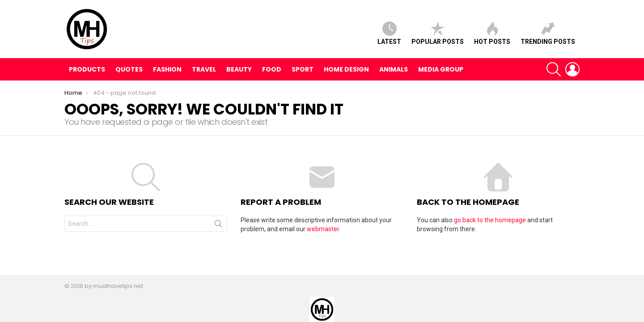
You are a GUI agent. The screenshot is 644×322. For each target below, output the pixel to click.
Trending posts (548, 33)
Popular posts (438, 33)
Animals (394, 69)
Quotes (129, 69)
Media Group (441, 69)
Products (87, 69)
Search (218, 225)
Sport (303, 69)
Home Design (346, 69)
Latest (389, 33)
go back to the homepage (490, 220)
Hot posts (492, 33)
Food (272, 69)
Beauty (239, 69)
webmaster (323, 229)
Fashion (167, 69)
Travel (204, 69)
